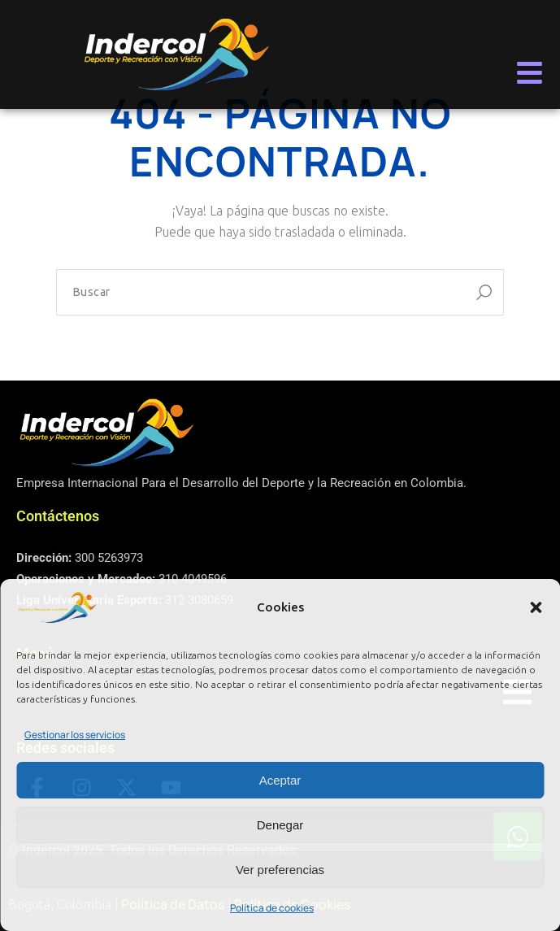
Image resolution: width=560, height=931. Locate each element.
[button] (536, 607)
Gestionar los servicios (75, 735)
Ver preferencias (280, 870)
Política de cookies (272, 908)
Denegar (280, 825)
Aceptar (280, 780)
